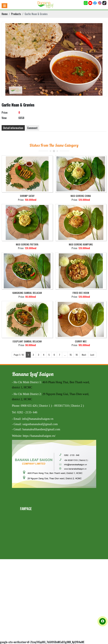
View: (4, 118)
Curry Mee (81, 341)
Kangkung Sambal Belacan (27, 293)
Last (92, 355)
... (65, 355)
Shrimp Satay (27, 196)
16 (77, 355)
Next (84, 355)
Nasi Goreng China (81, 196)
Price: (5, 113)
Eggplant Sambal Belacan (27, 341)
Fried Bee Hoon (81, 293)
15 (71, 355)
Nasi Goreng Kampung (81, 244)
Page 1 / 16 (19, 355)
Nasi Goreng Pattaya (27, 244)
